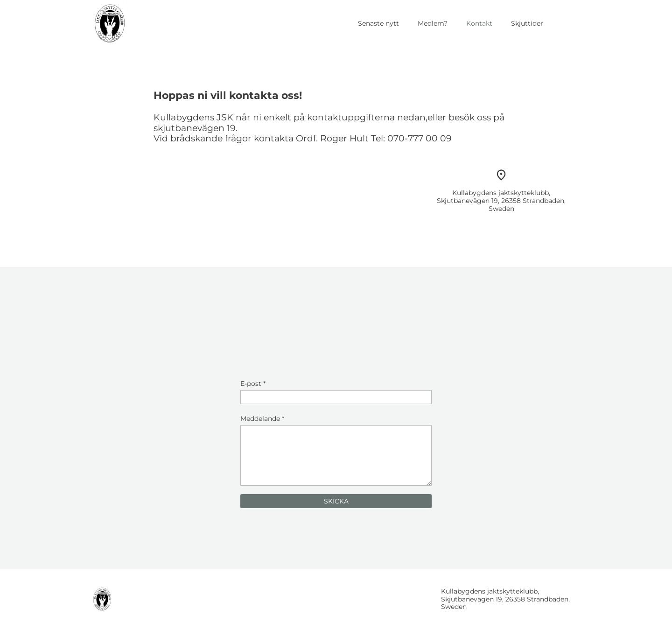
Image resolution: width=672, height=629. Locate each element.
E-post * (253, 384)
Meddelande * (262, 419)
